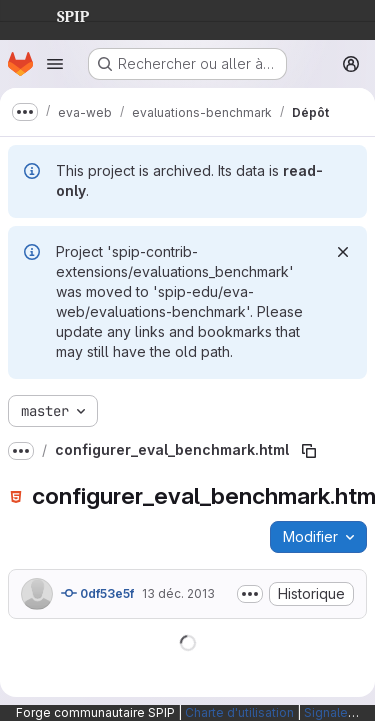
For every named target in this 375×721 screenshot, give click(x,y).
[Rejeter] (343, 252)
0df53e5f (97, 593)
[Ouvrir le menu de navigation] (55, 64)
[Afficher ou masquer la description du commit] (250, 594)
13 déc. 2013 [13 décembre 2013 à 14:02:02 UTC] (178, 593)
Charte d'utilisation (239, 712)
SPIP (57, 14)
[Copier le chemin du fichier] (309, 451)
